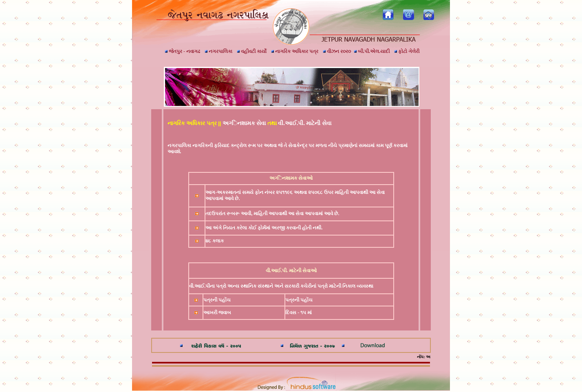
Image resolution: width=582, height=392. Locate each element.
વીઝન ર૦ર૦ (337, 51)
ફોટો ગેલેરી (407, 51)
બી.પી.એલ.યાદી (372, 51)
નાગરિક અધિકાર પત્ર (295, 51)
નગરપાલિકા (218, 51)
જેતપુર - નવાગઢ (182, 51)
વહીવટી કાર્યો (252, 51)
